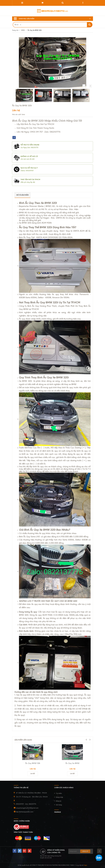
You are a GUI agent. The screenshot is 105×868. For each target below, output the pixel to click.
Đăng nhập (59, 797)
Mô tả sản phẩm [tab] (22, 195)
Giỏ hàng (59, 805)
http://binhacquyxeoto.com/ (25, 812)
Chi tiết (33, 774)
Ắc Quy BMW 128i (33, 763)
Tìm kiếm (59, 793)
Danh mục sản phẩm (24, 19)
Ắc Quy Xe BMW (72, 763)
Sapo (85, 865)
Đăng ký (59, 801)
